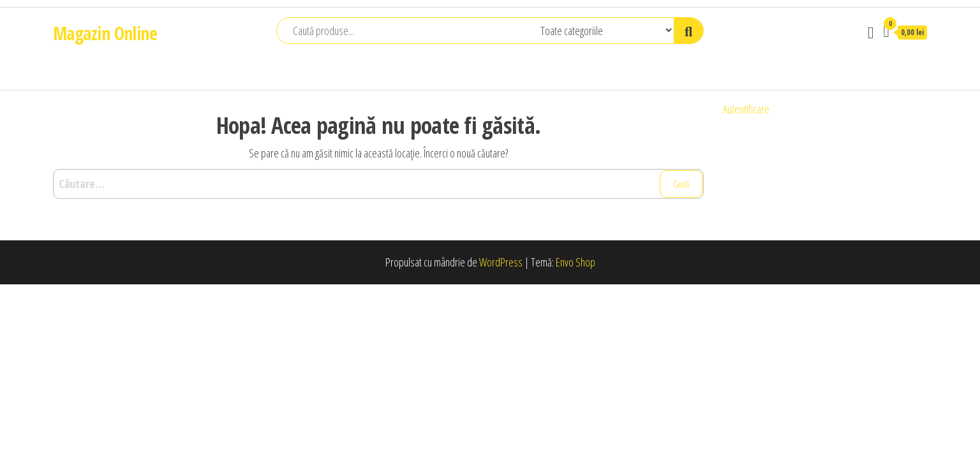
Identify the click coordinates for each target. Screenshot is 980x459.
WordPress (501, 262)
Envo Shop (575, 262)
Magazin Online (105, 33)
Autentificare (746, 109)
